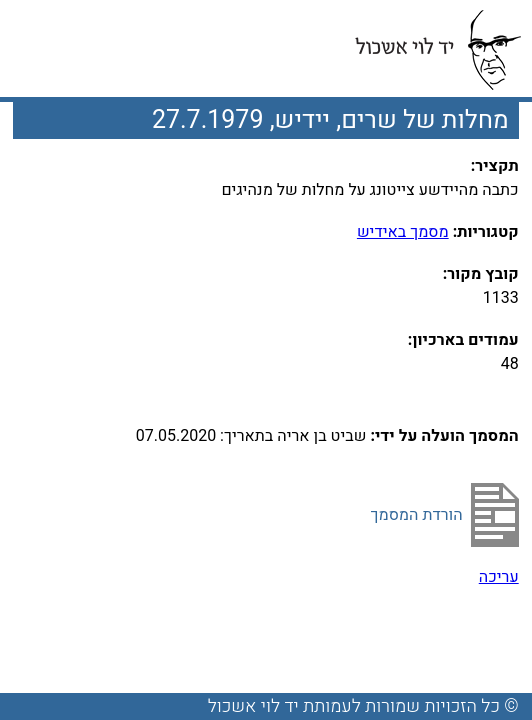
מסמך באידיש (403, 232)
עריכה (499, 577)
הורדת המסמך (417, 515)
